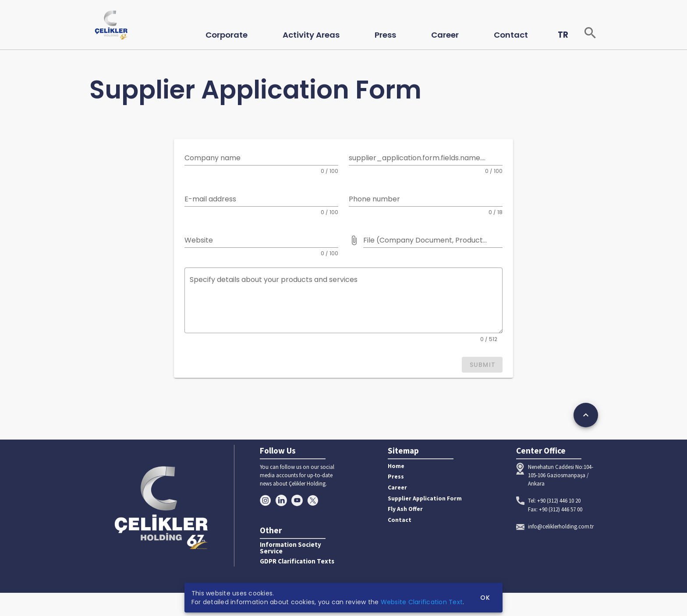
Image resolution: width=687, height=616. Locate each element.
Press (396, 477)
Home (396, 466)
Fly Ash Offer (405, 509)
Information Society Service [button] (290, 548)
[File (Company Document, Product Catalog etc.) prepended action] (354, 240)
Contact (400, 520)
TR (563, 35)
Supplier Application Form (425, 498)
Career (397, 488)
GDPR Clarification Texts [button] (297, 561)
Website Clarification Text (422, 602)
